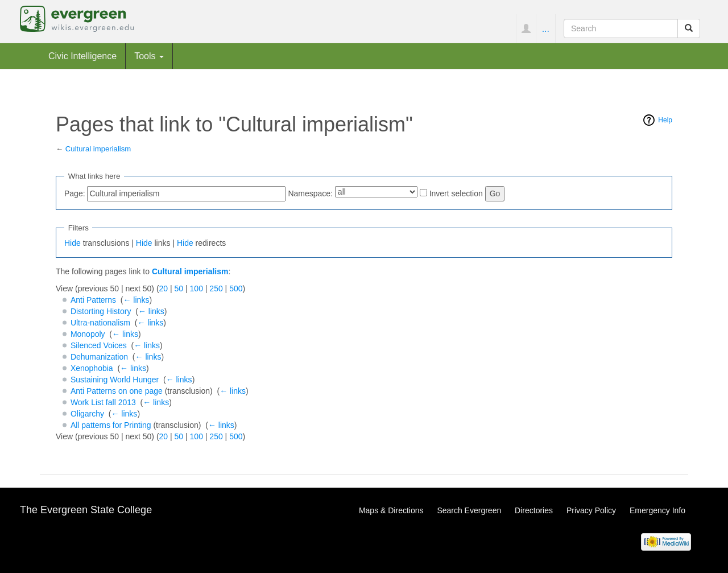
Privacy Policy (591, 510)
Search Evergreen (469, 510)
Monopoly (88, 334)
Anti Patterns (93, 300)
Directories (534, 510)
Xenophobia (92, 368)
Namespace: (310, 193)
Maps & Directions (391, 510)
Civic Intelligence (82, 56)
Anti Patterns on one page (117, 391)
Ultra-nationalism (100, 323)
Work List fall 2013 (103, 402)
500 (236, 288)
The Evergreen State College (86, 510)
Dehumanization (99, 357)
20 (164, 288)
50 (179, 288)
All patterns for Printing (111, 425)
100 (197, 288)
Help (665, 120)
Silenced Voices (99, 345)
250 (216, 288)
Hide (73, 243)
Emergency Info (657, 510)
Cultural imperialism (98, 149)
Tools (149, 56)
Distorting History (101, 311)
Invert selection (456, 193)
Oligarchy (87, 414)
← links (136, 300)
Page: (75, 193)
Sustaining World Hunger (115, 380)
